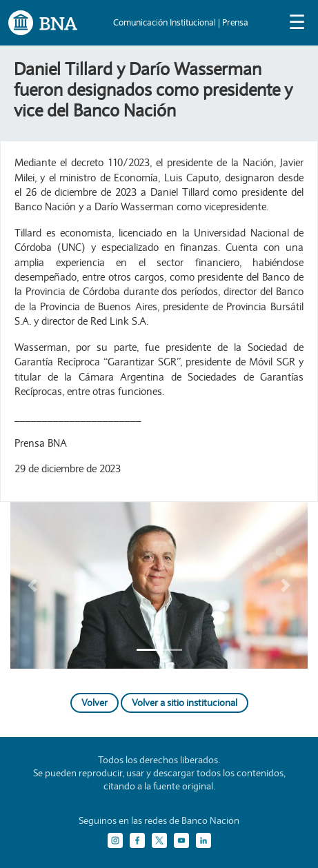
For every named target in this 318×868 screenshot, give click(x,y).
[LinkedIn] (203, 840)
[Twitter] (159, 840)
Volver (95, 703)
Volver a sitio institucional (185, 703)
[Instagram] (115, 840)
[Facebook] (137, 840)
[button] (33, 585)
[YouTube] (181, 840)
